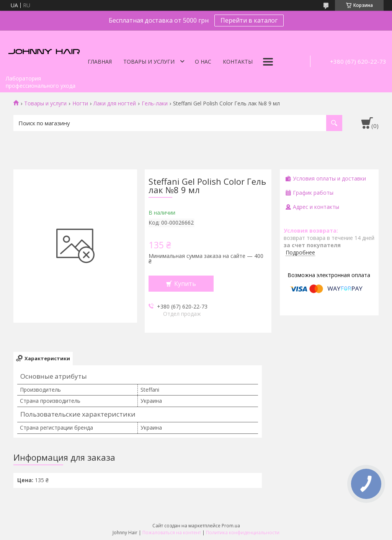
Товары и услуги (149, 62)
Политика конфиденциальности (243, 533)
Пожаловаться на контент (172, 533)
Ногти (80, 103)
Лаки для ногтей (115, 103)
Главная (100, 62)
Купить (185, 284)
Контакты (238, 62)
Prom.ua (231, 526)
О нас (203, 62)
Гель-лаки (155, 103)
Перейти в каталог (249, 20)
